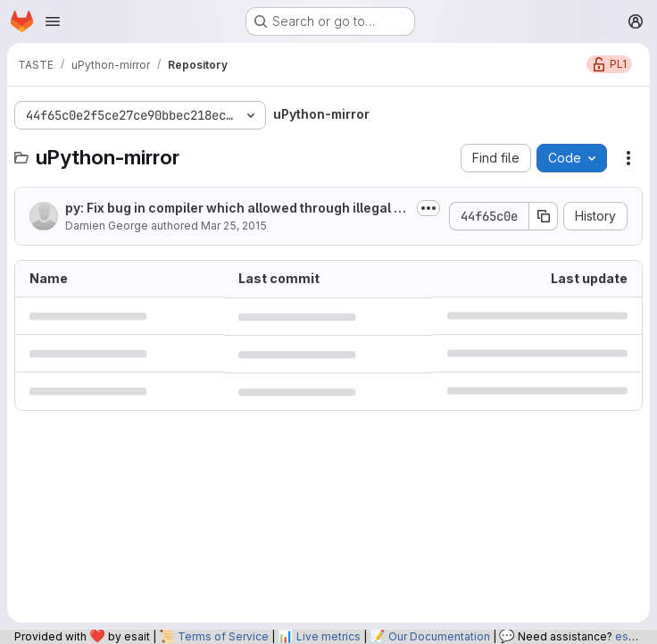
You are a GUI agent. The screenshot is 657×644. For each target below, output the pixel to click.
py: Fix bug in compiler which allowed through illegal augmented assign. (237, 209)
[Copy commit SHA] (544, 216)
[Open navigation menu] (53, 21)
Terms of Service (223, 636)
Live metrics (328, 636)
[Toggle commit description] (428, 208)
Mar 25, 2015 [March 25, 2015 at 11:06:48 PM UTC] (234, 226)
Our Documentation (439, 636)
